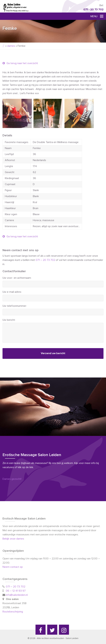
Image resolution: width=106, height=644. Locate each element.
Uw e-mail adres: (12, 292)
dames (11, 46)
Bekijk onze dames (13, 539)
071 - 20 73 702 (93, 10)
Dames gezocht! (12, 479)
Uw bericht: (9, 320)
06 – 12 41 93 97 (16, 591)
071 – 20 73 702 (45, 260)
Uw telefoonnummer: (15, 306)
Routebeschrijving (13, 612)
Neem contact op (13, 567)
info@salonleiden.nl (17, 595)
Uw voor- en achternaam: (17, 278)
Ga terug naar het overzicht (20, 63)
